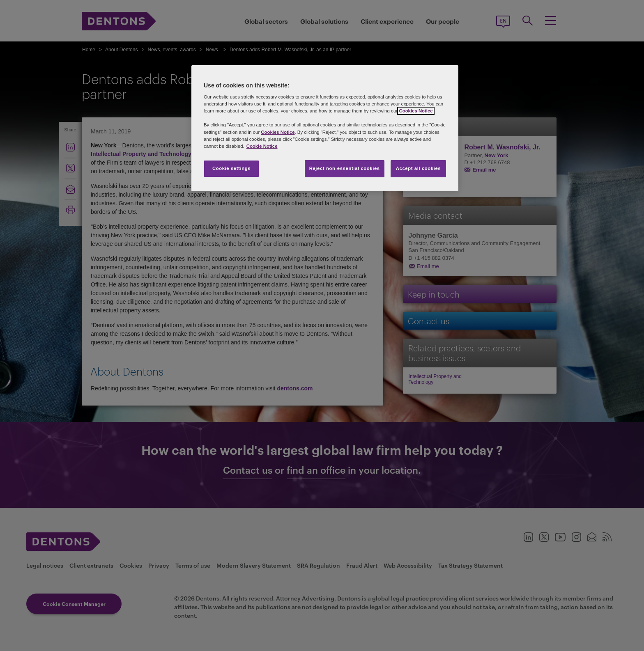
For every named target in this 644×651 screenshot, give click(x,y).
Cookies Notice (416, 111)
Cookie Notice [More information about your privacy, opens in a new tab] (262, 146)
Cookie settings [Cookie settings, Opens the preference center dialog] (231, 168)
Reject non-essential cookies (345, 168)
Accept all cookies (419, 168)
